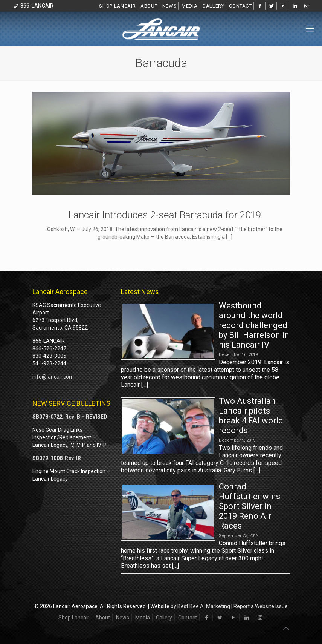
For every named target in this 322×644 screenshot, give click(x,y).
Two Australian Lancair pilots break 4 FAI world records (251, 416)
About (149, 6)
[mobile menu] (310, 29)
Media (189, 6)
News (170, 6)
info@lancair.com (53, 377)
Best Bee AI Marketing (204, 606)
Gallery (213, 6)
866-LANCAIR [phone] (37, 6)
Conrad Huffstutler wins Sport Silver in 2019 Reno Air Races (250, 506)
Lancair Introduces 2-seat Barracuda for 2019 (165, 215)
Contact (240, 6)
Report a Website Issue (261, 606)
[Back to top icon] (286, 629)
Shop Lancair (117, 6)
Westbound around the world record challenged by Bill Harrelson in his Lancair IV (254, 325)
